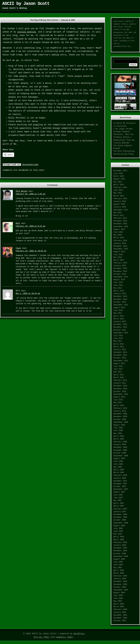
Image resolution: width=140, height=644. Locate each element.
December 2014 (120, 268)
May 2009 (118, 434)
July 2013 (118, 310)
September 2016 (121, 227)
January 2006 (120, 545)
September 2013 (121, 305)
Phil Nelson (22, 191)
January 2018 (120, 207)
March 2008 (119, 473)
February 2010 (120, 408)
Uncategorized (30, 165)
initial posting (27, 32)
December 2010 (120, 386)
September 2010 (121, 394)
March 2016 (119, 238)
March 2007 (119, 506)
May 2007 (118, 501)
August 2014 (119, 280)
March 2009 (119, 439)
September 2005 (121, 556)
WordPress (79, 634)
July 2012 (118, 336)
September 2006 (121, 523)
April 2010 (119, 406)
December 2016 (120, 221)
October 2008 (120, 453)
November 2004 (120, 584)
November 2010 (120, 389)
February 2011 (120, 380)
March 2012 (119, 347)
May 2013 (118, 313)
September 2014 (121, 277)
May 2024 (118, 182)
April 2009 (119, 436)
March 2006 (119, 540)
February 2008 (120, 475)
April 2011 (119, 375)
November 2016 (120, 224)
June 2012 (118, 338)
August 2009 (119, 425)
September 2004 (121, 590)
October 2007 (120, 487)
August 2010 (119, 397)
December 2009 (120, 414)
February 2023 (120, 199)
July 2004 (118, 595)
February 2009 (120, 442)
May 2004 (118, 601)
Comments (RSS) (64, 637)
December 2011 (120, 352)
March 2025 (119, 176)
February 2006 (120, 542)
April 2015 (119, 260)
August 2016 (119, 229)
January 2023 (120, 201)
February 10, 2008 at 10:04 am (31, 251)
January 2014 (120, 294)
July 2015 (118, 255)
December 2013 (120, 296)
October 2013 (120, 302)
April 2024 (119, 185)
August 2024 (119, 179)
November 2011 (120, 355)
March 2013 (119, 319)
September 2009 (121, 422)
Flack (18, 248)
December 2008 (120, 447)
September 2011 (121, 361)
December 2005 (120, 548)
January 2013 (120, 322)
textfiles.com (119, 38)
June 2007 (118, 498)
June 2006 (118, 531)
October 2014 (120, 274)
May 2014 (118, 288)
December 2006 (120, 515)
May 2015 (118, 257)
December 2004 (120, 582)
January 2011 (120, 383)
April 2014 (119, 291)
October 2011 (120, 358)
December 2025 (120, 171)
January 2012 (120, 350)
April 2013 (119, 316)
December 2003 (120, 615)
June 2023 (118, 190)
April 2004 (119, 604)
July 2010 (118, 400)
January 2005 (120, 579)
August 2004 (119, 593)
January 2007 (120, 512)
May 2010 (118, 403)
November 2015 (120, 246)
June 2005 (118, 565)
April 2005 (119, 570)
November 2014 (120, 271)
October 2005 (120, 554)
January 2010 (120, 411)
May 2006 (118, 534)
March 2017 (119, 215)
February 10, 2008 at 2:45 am (30, 194)
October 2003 (120, 621)
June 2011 (118, 369)
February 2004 (120, 609)
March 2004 (119, 607)
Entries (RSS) (42, 637)
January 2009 (120, 445)
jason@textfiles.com (122, 46)
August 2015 (119, 252)
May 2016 (118, 235)
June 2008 (118, 464)
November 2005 (120, 551)
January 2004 (120, 612)
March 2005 (119, 573)
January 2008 (120, 478)
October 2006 (120, 520)
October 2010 (120, 392)
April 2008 (119, 470)
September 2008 (121, 456)
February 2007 (120, 509)
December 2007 (120, 481)
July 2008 (118, 461)
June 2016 (118, 232)
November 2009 (120, 417)
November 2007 (120, 484)
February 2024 (120, 187)
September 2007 (121, 489)
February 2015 (120, 263)
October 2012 (120, 330)
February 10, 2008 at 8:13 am (30, 226)
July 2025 (118, 173)
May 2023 (118, 193)
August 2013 (119, 308)
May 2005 (118, 568)
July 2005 (118, 562)
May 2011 (118, 372)
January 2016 (120, 243)
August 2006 (119, 526)
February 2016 (120, 241)
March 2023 (119, 196)
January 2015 (120, 266)
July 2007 (118, 495)
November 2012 (120, 327)
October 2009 (120, 420)
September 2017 (121, 210)
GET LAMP (128, 33)
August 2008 (119, 459)
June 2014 (118, 285)
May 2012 (118, 341)
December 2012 (120, 324)
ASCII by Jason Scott (26, 4)
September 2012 (121, 333)
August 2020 (119, 204)
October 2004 (120, 587)
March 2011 (119, 378)
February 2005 (120, 576)
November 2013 (120, 299)
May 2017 (118, 213)
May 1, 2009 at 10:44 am (28, 294)
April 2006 (119, 537)
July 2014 (118, 282)
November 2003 (120, 618)
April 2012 (119, 344)
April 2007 (119, 503)
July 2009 (118, 428)
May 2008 (118, 467)
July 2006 (118, 528)
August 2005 (119, 559)
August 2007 (119, 492)
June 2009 (118, 431)
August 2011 (119, 364)
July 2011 (118, 366)
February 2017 (120, 218)
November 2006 (120, 517)
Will (18, 223)
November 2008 (120, 450)
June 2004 (118, 598)
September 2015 (121, 249)
